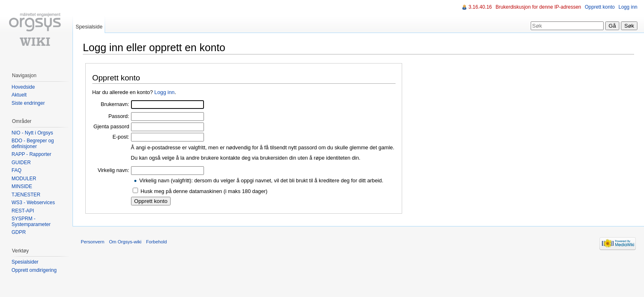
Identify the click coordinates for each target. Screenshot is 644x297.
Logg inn (165, 92)
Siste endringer (28, 103)
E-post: (121, 137)
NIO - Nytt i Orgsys (32, 133)
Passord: (119, 116)
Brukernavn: (115, 104)
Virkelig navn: (114, 170)
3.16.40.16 (480, 7)
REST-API (23, 211)
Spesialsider (25, 262)
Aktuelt (19, 95)
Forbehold (157, 242)
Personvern (93, 242)
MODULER (24, 179)
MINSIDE (22, 186)
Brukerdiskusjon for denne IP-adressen (538, 7)
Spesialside (89, 27)
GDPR (19, 232)
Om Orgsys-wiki (125, 242)
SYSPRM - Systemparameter (31, 222)
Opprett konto (600, 7)
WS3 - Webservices (33, 203)
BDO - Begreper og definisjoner (33, 144)
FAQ (16, 170)
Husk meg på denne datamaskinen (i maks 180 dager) (204, 191)
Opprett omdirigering (34, 270)
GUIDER (21, 163)
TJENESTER (26, 195)
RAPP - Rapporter (32, 154)
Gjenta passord (111, 126)
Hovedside (23, 87)
